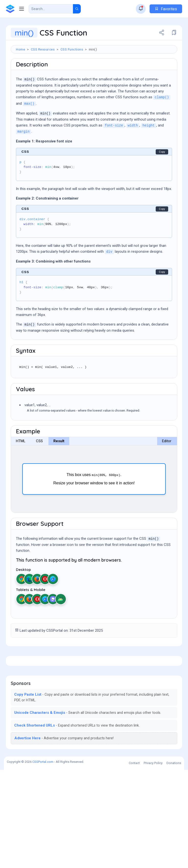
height (149, 155)
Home (20, 49)
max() (29, 133)
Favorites (166, 9)
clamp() (162, 127)
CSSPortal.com (43, 860)
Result (59, 470)
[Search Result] (51, 9)
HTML (21, 470)
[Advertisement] (94, 71)
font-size (114, 155)
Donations (174, 861)
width (133, 155)
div (109, 281)
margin (23, 161)
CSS (39, 470)
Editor (167, 470)
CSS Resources (43, 49)
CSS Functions (72, 49)
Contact (134, 861)
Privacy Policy (153, 861)
